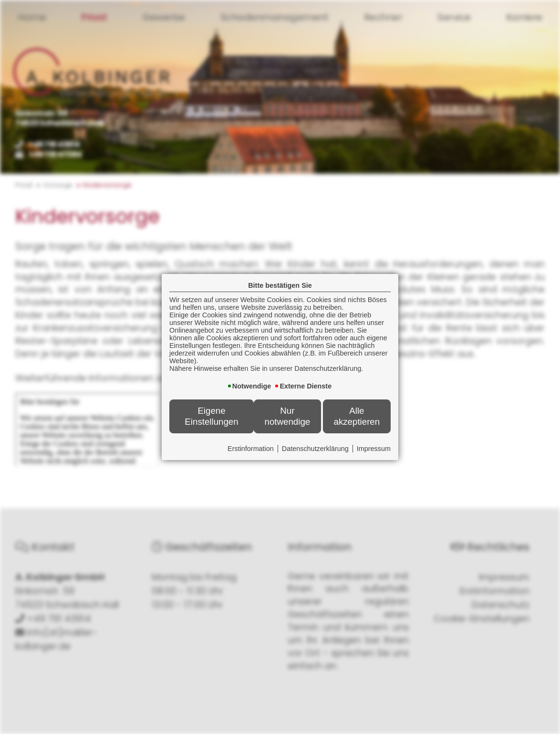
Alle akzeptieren (357, 416)
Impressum (374, 449)
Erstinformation (251, 449)
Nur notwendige (288, 416)
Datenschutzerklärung (315, 449)
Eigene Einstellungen (211, 416)
